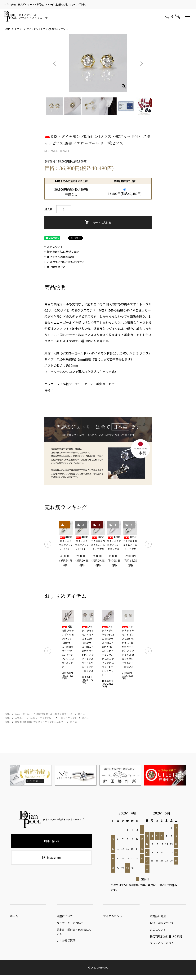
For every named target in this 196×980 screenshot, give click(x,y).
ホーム (14, 917)
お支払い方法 (158, 917)
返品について (55, 247)
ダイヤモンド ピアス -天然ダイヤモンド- (47, 29)
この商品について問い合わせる (66, 262)
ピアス (18, 29)
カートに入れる (98, 222)
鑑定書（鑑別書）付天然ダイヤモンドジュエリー (40, 722)
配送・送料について (162, 925)
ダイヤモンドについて (70, 925)
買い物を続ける (56, 267)
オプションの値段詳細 (60, 257)
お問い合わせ (51, 841)
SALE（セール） (23, 714)
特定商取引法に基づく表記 (63, 252)
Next (141, 63)
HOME (7, 29)
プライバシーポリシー (163, 948)
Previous (55, 63)
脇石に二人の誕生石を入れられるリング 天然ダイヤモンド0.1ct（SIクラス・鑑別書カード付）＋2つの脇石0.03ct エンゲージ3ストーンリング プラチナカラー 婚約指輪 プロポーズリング (98, 543)
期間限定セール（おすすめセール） (55, 714)
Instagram (51, 857)
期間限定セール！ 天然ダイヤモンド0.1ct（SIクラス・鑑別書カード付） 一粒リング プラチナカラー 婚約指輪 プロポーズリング (82, 543)
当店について (65, 917)
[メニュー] (187, 16)
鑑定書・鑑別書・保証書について (74, 933)
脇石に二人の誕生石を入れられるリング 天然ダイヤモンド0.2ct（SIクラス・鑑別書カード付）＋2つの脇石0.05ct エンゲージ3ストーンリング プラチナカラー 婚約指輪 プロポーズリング (130, 543)
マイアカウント (113, 917)
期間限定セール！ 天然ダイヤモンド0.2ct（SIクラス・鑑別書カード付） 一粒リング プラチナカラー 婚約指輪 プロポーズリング (66, 543)
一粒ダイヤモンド (68, 718)
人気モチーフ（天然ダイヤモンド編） (34, 718)
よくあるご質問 (66, 943)
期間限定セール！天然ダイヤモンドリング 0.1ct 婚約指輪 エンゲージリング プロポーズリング (114, 543)
